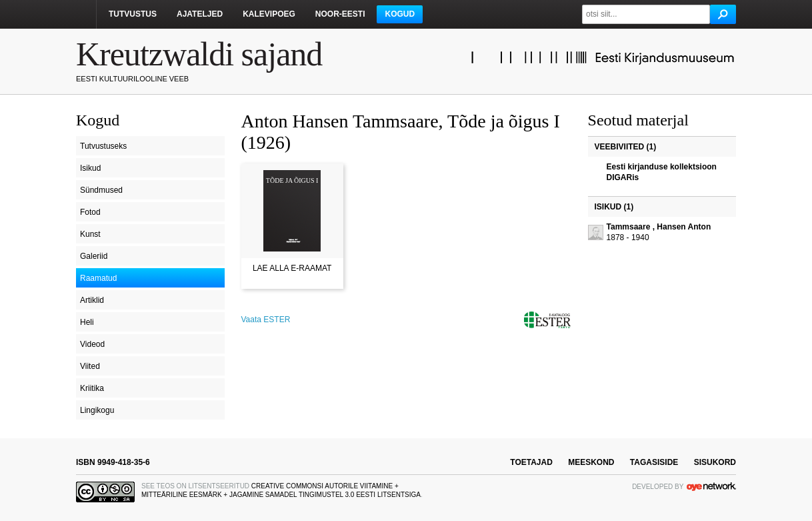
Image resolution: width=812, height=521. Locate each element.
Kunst (90, 234)
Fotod (90, 212)
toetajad (531, 462)
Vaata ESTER (266, 320)
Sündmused (101, 190)
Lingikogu (97, 410)
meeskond (591, 462)
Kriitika (92, 388)
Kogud (400, 14)
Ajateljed (200, 14)
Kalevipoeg (269, 14)
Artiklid (92, 300)
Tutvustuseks (103, 146)
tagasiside (654, 462)
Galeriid (94, 256)
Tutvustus (133, 14)
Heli (87, 322)
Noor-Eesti (340, 14)
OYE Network (711, 486)
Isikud (90, 168)
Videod (92, 344)
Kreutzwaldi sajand (199, 54)
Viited (90, 366)
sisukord (715, 462)
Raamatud (98, 278)
